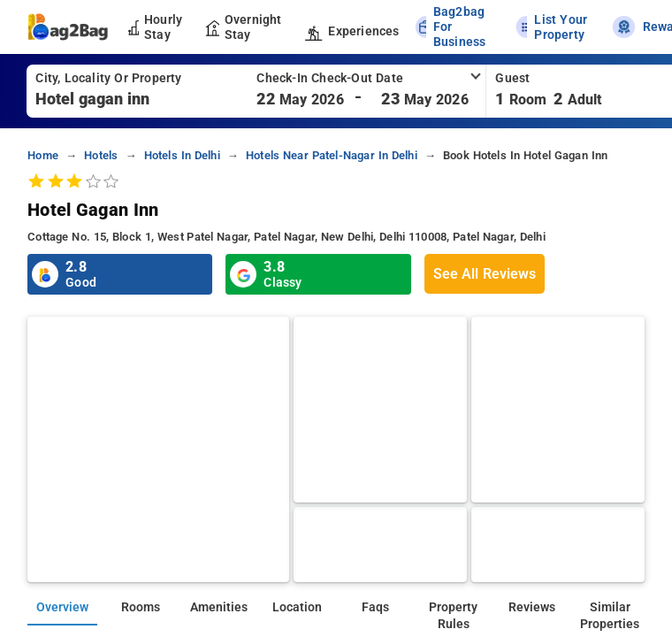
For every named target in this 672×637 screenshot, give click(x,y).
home (43, 155)
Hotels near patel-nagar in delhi (332, 155)
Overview (62, 607)
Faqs (375, 607)
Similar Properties (610, 616)
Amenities (219, 607)
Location (297, 607)
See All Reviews (485, 274)
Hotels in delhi (182, 155)
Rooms (141, 607)
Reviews (532, 607)
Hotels (101, 155)
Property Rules (453, 616)
